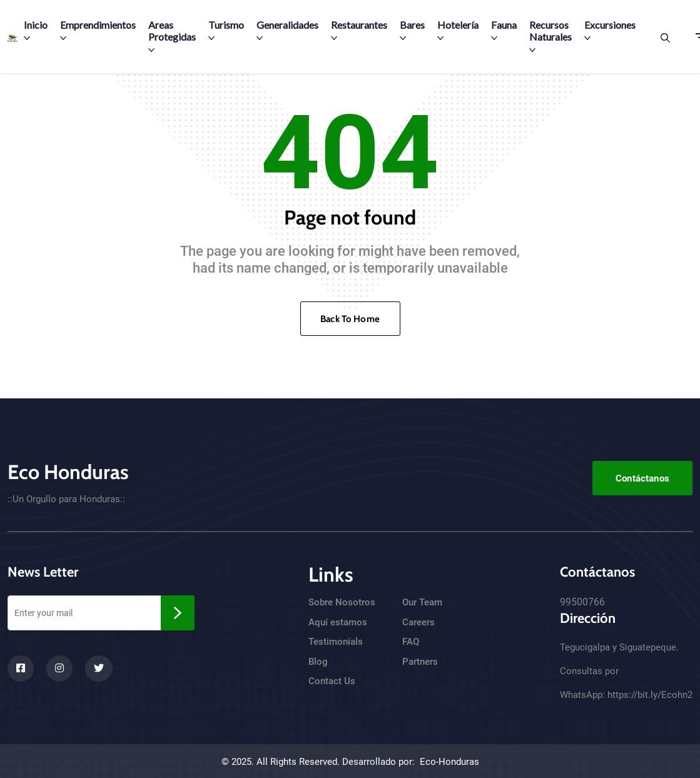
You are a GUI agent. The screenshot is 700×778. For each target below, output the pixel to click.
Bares (412, 30)
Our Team (422, 602)
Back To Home (350, 319)
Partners (420, 662)
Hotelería (458, 30)
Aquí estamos (338, 622)
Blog (318, 662)
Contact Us (332, 681)
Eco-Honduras (449, 762)
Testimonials (336, 642)
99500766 (582, 602)
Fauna (504, 30)
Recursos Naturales (550, 36)
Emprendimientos (98, 30)
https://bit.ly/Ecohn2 (650, 695)
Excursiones (610, 30)
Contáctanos (642, 478)
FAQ (411, 642)
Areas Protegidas (172, 36)
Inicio (36, 30)
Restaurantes (359, 30)
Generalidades (287, 30)
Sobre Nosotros (342, 602)
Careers (418, 622)
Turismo (226, 30)
